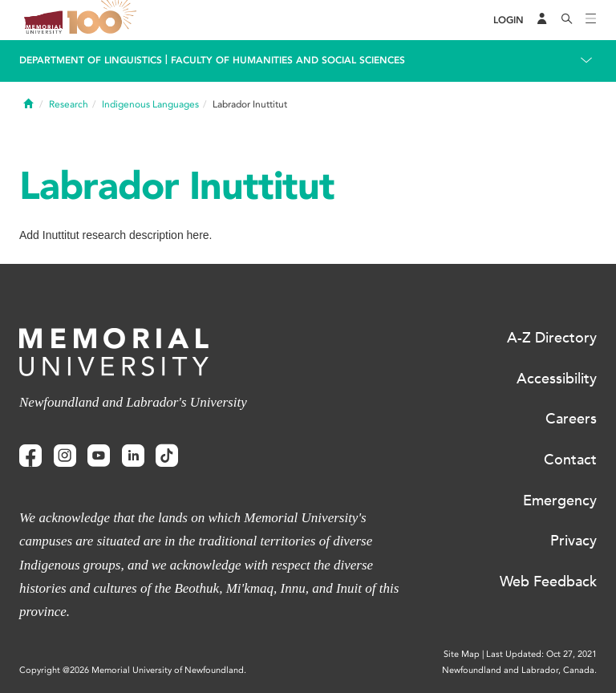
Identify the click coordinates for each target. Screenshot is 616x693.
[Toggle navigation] (591, 20)
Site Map (462, 654)
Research (69, 104)
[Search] (567, 20)
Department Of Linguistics (91, 60)
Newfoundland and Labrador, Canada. (519, 670)
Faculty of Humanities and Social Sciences (288, 60)
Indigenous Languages (150, 104)
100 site (104, 20)
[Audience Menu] (542, 20)
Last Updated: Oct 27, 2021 (541, 654)
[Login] (509, 20)
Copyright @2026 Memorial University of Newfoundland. (133, 670)
